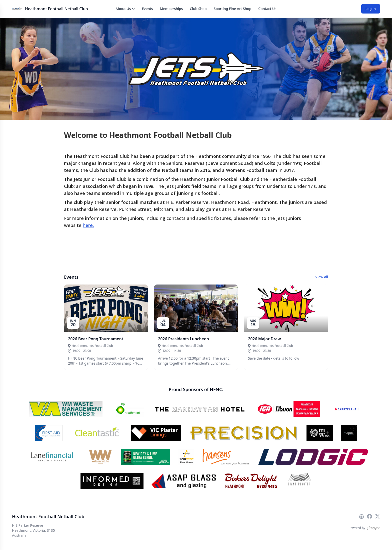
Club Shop (198, 9)
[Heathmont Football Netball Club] (17, 9)
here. (88, 225)
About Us (125, 9)
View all (322, 277)
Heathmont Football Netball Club (56, 9)
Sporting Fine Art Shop (233, 9)
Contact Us (267, 9)
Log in (371, 9)
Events (147, 9)
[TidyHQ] (374, 528)
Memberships (171, 9)
